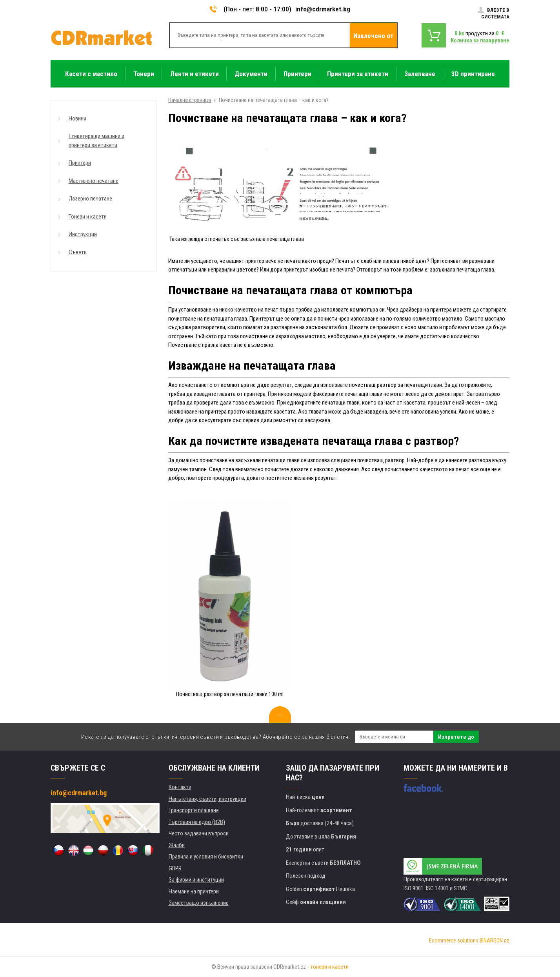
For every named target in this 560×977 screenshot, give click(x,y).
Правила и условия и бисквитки (206, 857)
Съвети (78, 252)
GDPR (175, 868)
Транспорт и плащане (194, 810)
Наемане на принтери (194, 891)
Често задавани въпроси (199, 833)
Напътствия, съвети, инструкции (207, 799)
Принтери (80, 163)
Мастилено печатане (94, 181)
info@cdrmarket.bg (323, 9)
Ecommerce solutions (454, 941)
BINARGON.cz (495, 941)
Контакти (180, 787)
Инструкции (83, 234)
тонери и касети (329, 967)
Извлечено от (373, 36)
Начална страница (190, 100)
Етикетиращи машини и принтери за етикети (96, 141)
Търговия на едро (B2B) (197, 822)
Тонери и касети (88, 217)
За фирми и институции (196, 880)
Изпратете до (456, 737)
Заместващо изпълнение (199, 903)
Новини (77, 118)
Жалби (177, 845)
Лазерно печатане (90, 199)
